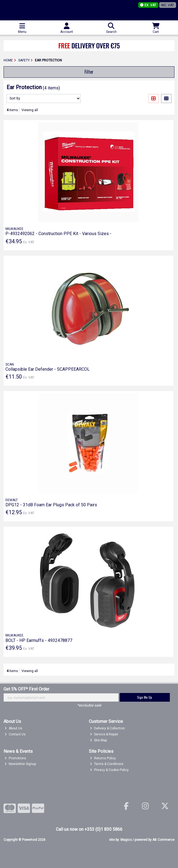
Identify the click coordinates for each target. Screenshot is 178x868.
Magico (126, 840)
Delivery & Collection (107, 728)
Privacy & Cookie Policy (109, 770)
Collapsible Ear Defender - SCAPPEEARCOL (48, 369)
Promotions (15, 758)
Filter (89, 72)
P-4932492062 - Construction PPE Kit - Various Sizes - (58, 234)
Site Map (98, 740)
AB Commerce (163, 840)
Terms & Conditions (107, 764)
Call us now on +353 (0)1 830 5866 (89, 829)
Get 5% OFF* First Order (26, 689)
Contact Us (15, 734)
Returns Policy (103, 758)
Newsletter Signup (20, 764)
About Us (13, 728)
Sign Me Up (145, 697)
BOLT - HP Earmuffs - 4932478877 (39, 640)
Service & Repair (104, 734)
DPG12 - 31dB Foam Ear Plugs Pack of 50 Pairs (51, 505)
